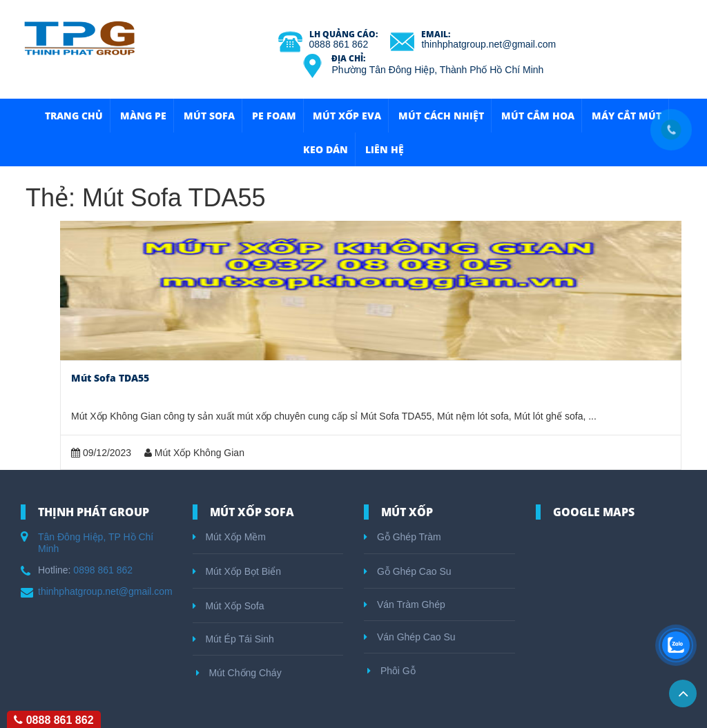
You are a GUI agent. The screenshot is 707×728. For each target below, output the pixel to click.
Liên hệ (385, 149)
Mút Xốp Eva (347, 116)
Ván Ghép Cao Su (410, 637)
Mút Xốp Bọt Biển (237, 571)
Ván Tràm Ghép (405, 604)
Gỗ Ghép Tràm (403, 537)
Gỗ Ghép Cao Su (408, 571)
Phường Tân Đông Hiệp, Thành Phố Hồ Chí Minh (437, 70)
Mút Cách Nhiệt (441, 116)
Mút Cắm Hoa (538, 116)
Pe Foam (274, 116)
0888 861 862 (339, 44)
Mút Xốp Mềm (229, 537)
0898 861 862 (103, 570)
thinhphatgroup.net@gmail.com (488, 44)
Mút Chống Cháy (239, 673)
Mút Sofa (209, 116)
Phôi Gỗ (391, 671)
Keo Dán (326, 149)
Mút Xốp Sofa (229, 606)
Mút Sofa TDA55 (110, 378)
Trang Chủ (74, 116)
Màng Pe (143, 116)
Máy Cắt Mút (627, 116)
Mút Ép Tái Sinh (233, 639)
